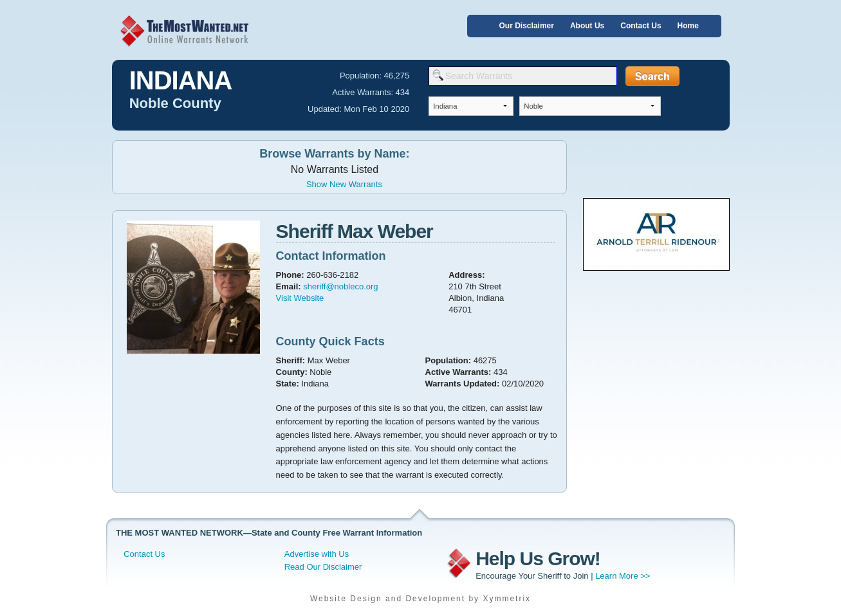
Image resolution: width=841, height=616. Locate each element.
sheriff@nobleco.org (340, 286)
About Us (587, 26)
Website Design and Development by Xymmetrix (420, 599)
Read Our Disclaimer (323, 567)
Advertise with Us (317, 554)
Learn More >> (623, 576)
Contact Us (641, 26)
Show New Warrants (344, 184)
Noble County (175, 103)
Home (688, 26)
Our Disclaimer (527, 26)
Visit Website (300, 298)
